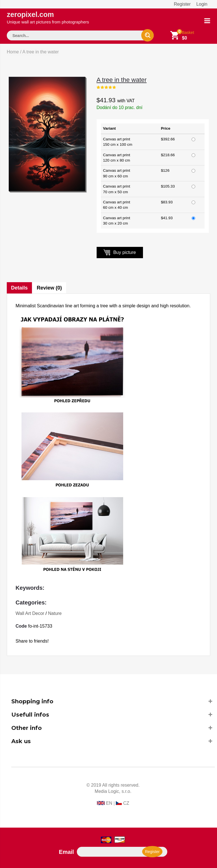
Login (202, 4)
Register (182, 4)
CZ (126, 803)
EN (109, 803)
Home (13, 52)
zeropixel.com (48, 17)
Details (19, 288)
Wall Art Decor (30, 613)
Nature (55, 613)
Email (66, 852)
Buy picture (120, 252)
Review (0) (49, 288)
